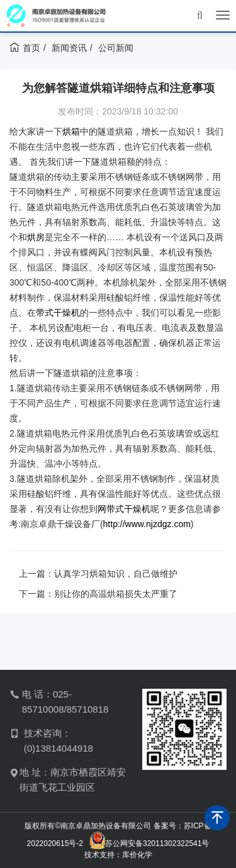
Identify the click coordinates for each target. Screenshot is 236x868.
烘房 (36, 237)
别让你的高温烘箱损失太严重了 (116, 594)
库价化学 (137, 855)
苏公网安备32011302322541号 (157, 843)
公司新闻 (116, 48)
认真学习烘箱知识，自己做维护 (116, 574)
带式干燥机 (58, 313)
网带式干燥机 (124, 509)
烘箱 (71, 131)
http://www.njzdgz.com (147, 524)
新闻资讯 (69, 48)
